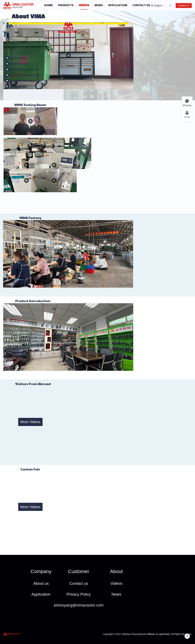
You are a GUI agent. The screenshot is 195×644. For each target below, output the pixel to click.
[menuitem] (49, 6)
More (137, 6)
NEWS (99, 6)
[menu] (96, 5)
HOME (49, 6)
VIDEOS (84, 6)
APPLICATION (118, 6)
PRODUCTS (66, 6)
